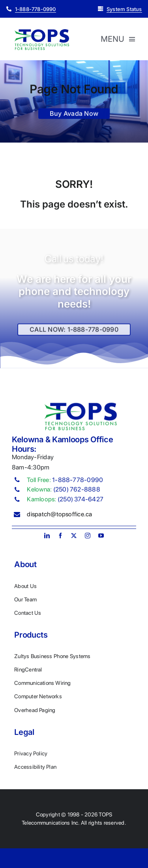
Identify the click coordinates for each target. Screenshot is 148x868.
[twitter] (74, 536)
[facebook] (60, 536)
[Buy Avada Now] (74, 115)
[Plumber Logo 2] (42, 31)
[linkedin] (47, 536)
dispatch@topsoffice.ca (59, 514)
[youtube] (101, 536)
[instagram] (88, 536)
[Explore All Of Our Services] (74, 332)
